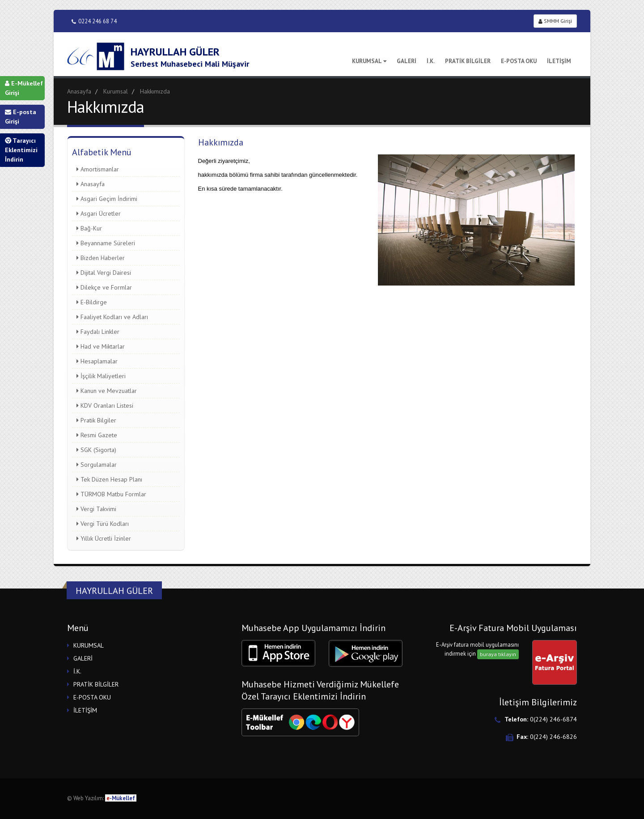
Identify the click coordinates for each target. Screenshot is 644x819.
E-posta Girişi (21, 117)
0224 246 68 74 (94, 21)
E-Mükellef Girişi (24, 88)
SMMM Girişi (555, 21)
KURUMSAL (369, 61)
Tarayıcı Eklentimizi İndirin (21, 150)
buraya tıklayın (498, 654)
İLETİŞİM (559, 61)
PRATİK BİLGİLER (468, 61)
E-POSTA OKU (519, 61)
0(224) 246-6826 (553, 737)
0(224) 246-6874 (553, 719)
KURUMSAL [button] (89, 645)
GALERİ (407, 61)
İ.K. (431, 61)
